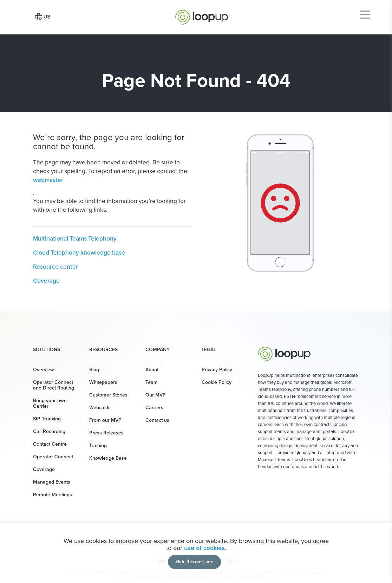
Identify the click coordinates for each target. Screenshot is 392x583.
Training (98, 446)
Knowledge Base (108, 458)
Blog (94, 370)
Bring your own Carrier (50, 403)
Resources (103, 350)
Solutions (47, 350)
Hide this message (194, 562)
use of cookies (204, 548)
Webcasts (100, 408)
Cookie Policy (217, 382)
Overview (44, 370)
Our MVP (156, 395)
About (152, 370)
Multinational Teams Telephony (75, 238)
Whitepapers (103, 382)
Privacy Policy (217, 370)
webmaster (48, 180)
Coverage (46, 281)
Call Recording (49, 431)
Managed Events (52, 482)
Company (158, 350)
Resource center (55, 267)
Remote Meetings (53, 495)
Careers (154, 408)
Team (152, 382)
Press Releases (106, 433)
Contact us (157, 420)
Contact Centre (50, 444)
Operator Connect (53, 457)
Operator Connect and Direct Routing (54, 385)
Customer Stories (108, 395)
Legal (209, 350)
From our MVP (105, 420)
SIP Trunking (47, 419)
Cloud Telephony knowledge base (79, 253)
